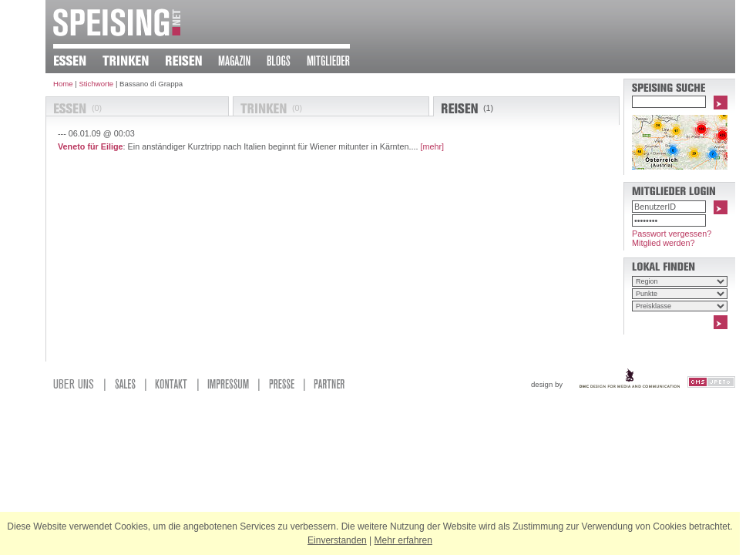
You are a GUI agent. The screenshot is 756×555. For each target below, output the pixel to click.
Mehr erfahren (403, 540)
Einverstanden (337, 540)
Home (63, 84)
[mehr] (433, 146)
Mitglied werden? (664, 243)
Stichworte (96, 84)
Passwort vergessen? (672, 234)
